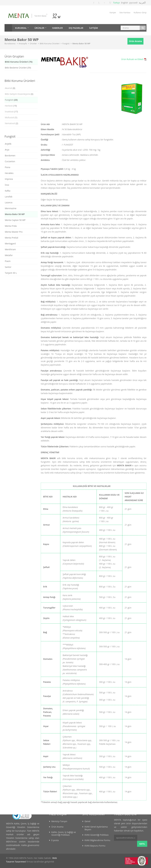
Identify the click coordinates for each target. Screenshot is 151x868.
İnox (7, 185)
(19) (11, 106)
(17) (11, 112)
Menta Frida (11, 226)
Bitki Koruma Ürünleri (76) (19, 62)
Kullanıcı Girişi (140, 12)
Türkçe (116, 3)
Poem (8, 261)
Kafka (8, 191)
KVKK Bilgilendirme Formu (97, 840)
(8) (10, 88)
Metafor (9, 255)
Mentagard (10, 244)
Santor (8, 267)
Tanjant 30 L (11, 273)
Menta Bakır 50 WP (81, 43)
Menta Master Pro (14, 232)
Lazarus (9, 202)
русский (133, 3)
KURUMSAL (21, 28)
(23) (11, 100)
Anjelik (8, 144)
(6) (19, 94)
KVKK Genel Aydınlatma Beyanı (96, 828)
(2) (11, 123)
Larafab (9, 197)
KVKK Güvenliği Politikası (97, 835)
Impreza (9, 179)
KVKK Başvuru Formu (95, 846)
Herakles (9, 173)
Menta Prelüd (11, 238)
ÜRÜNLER (39, 28)
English (124, 3)
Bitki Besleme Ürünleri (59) (18, 68)
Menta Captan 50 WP (15, 220)
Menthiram (10, 249)
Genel (87, 821)
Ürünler (33, 43)
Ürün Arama (135, 41)
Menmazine (11, 208)
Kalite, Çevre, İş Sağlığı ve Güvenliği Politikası (64, 833)
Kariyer (113, 12)
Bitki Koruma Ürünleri (50, 43)
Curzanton (10, 161)
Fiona (8, 167)
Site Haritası (125, 12)
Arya (7, 150)
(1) (11, 117)
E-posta (55, 840)
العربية (142, 2)
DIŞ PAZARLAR (76, 28)
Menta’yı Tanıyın (59, 821)
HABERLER (57, 28)
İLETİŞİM (94, 28)
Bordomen (10, 155)
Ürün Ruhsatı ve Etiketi (132, 59)
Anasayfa (8, 28)
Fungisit (66, 43)
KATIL (142, 838)
